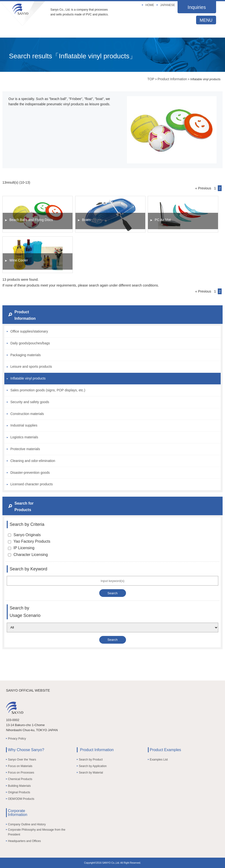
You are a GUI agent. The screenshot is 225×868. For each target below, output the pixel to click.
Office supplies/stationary (29, 331)
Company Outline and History (27, 824)
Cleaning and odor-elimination (33, 461)
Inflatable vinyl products (28, 378)
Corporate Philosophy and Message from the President (37, 832)
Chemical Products (20, 779)
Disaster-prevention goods (30, 473)
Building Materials (19, 786)
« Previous (203, 188)
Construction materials (27, 414)
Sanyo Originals (24, 535)
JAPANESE (168, 5)
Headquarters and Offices (24, 841)
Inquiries (197, 7)
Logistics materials (24, 437)
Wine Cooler (19, 260)
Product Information (172, 79)
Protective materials (25, 449)
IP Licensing (21, 548)
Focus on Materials (20, 766)
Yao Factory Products (29, 541)
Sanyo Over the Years (22, 760)
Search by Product (91, 760)
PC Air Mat (163, 220)
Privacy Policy (17, 739)
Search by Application (93, 766)
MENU (206, 20)
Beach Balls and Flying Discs (31, 220)
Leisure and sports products (31, 367)
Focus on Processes (21, 773)
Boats (86, 220)
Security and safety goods (30, 402)
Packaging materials (26, 355)
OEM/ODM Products (21, 799)
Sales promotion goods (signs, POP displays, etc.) (48, 390)
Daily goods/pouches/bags (30, 343)
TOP (151, 79)
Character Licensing (28, 555)
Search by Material (91, 773)
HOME (150, 5)
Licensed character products (32, 484)
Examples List (159, 760)
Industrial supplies (24, 425)
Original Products (19, 792)
